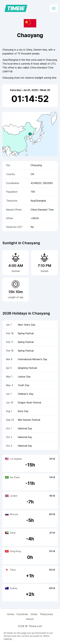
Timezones (46, 614)
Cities (34, 614)
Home (11, 614)
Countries (22, 614)
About (30, 619)
